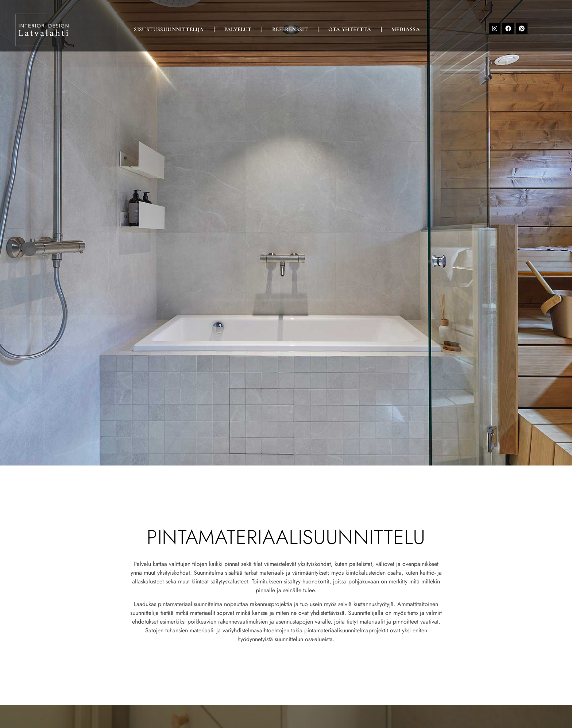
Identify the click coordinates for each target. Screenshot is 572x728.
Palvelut (238, 29)
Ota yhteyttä (350, 29)
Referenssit (290, 29)
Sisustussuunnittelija (169, 29)
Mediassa (406, 29)
